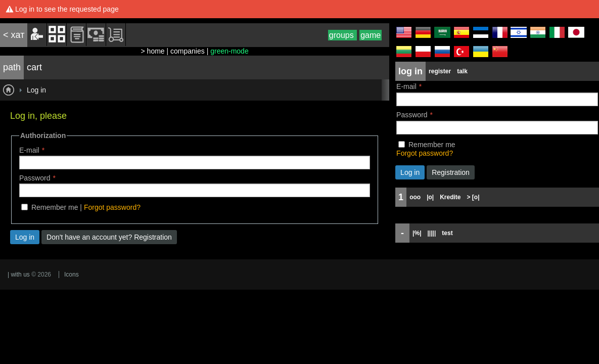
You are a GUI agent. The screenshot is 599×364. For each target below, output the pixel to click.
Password (35, 178)
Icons (72, 275)
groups (342, 35)
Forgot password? (112, 207)
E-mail (29, 150)
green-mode (229, 51)
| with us (19, 275)
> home (153, 51)
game (371, 35)
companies (188, 51)
